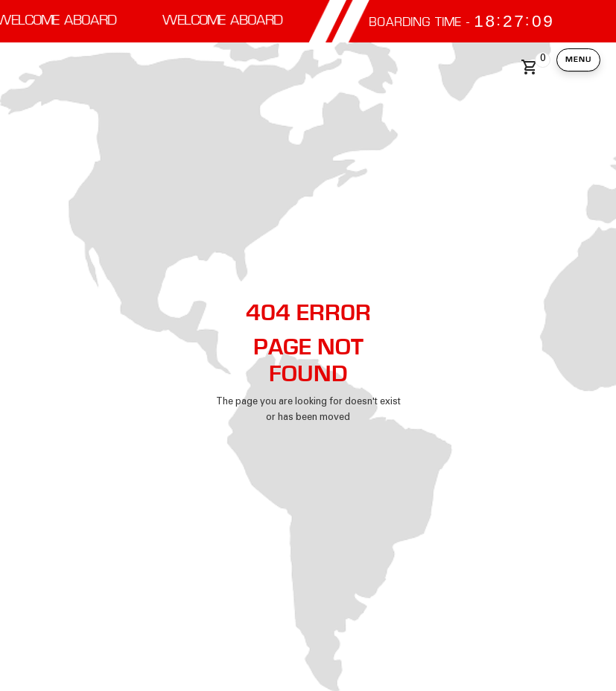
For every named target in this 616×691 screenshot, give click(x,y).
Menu (578, 59)
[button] (533, 67)
